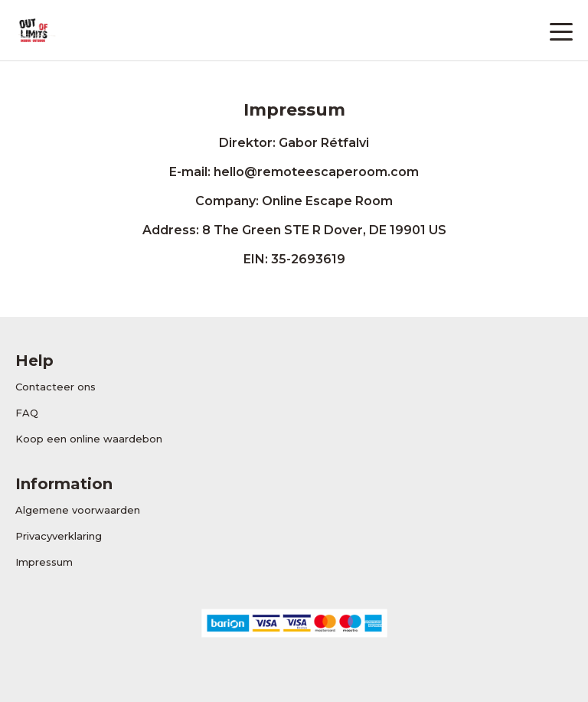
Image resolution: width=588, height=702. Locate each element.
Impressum (44, 562)
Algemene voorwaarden (78, 510)
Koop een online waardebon (89, 439)
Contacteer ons (56, 387)
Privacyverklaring (59, 536)
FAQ (27, 413)
